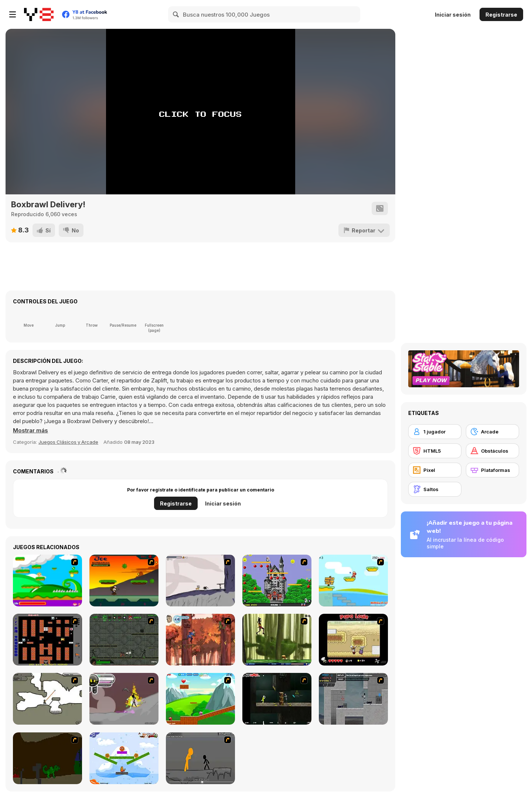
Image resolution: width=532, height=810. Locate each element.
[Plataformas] (492, 470)
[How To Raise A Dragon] (47, 758)
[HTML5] (435, 451)
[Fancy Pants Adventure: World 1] (200, 581)
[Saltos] (435, 489)
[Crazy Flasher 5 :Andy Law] (277, 699)
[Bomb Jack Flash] (277, 581)
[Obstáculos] (492, 451)
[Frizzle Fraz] (200, 699)
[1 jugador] (435, 432)
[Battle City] (47, 640)
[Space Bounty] (124, 640)
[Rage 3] (124, 699)
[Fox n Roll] (124, 758)
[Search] (176, 14)
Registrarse (501, 15)
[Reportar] (364, 230)
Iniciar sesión (453, 15)
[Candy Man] (47, 581)
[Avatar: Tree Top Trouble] (200, 640)
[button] (30, 430)
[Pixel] (435, 470)
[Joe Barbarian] (124, 581)
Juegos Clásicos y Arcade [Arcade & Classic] (68, 442)
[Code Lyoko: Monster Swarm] (277, 640)
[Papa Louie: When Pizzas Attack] (353, 640)
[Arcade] (492, 432)
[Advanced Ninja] (47, 699)
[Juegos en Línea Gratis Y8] (39, 14)
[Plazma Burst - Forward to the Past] (353, 699)
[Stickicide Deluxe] (200, 758)
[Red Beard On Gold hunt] (353, 581)
